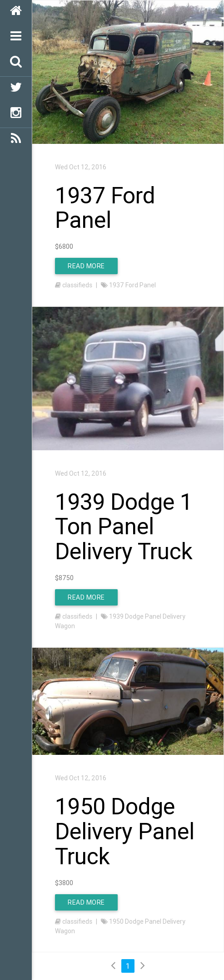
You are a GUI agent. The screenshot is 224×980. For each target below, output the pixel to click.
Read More (86, 266)
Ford (132, 285)
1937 (117, 285)
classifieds (77, 285)
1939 (116, 616)
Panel (148, 285)
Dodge (134, 616)
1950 (116, 921)
